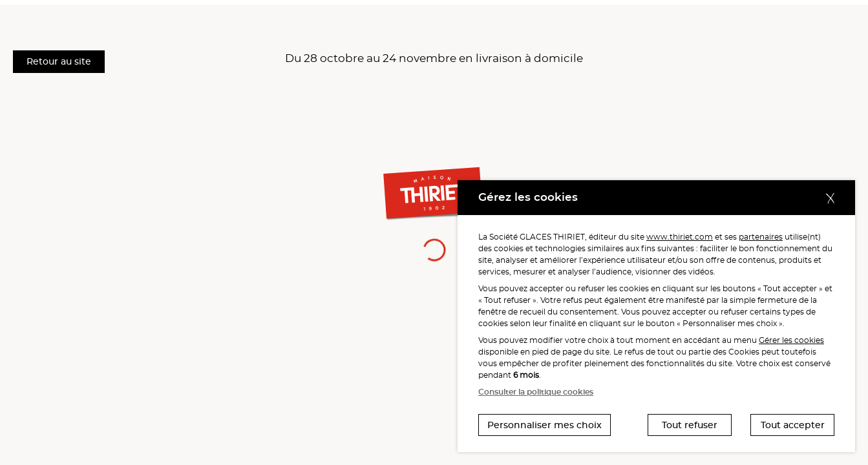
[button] (724, 18)
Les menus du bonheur (173, 19)
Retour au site (59, 61)
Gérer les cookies (791, 340)
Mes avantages (505, 19)
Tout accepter (793, 425)
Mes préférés (409, 19)
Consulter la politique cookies (536, 392)
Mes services (312, 19)
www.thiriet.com (680, 237)
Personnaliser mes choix (545, 425)
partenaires (761, 237)
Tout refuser (690, 425)
